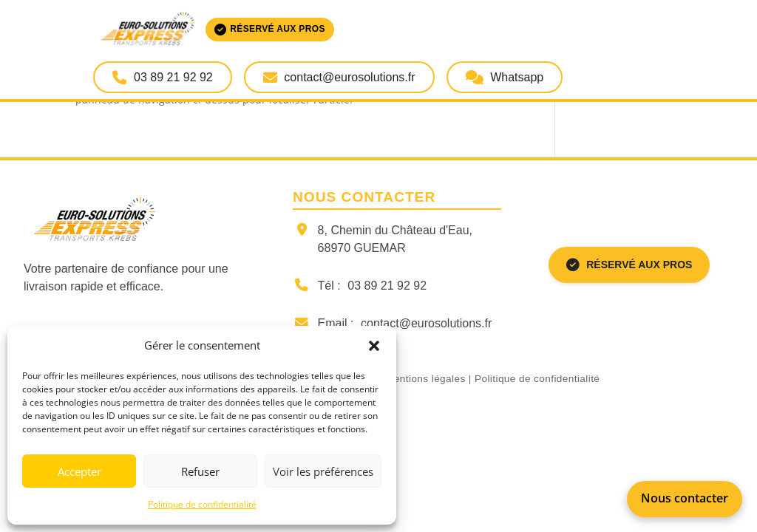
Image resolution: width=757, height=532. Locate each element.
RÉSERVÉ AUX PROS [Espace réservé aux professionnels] (629, 265)
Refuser (200, 471)
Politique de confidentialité (202, 504)
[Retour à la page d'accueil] (146, 221)
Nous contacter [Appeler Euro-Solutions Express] (685, 498)
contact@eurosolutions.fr (426, 323)
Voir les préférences (323, 471)
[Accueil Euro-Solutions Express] (213, 30)
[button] (374, 346)
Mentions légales (425, 379)
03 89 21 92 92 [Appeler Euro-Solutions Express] (162, 77)
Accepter (79, 471)
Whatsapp (505, 77)
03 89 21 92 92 (387, 286)
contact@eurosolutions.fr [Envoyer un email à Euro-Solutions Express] (339, 77)
